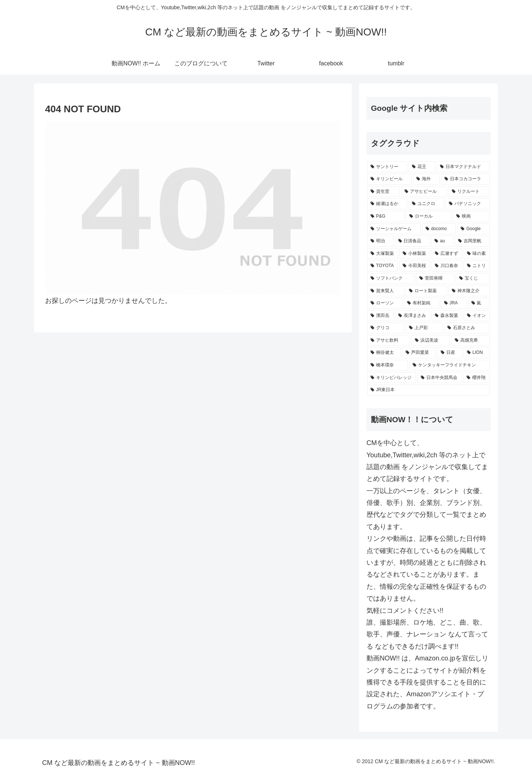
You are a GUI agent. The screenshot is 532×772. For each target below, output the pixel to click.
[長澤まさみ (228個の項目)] (412, 316)
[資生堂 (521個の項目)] (383, 192)
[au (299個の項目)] (442, 241)
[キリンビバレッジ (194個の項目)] (392, 378)
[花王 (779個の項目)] (422, 167)
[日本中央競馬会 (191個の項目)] (440, 378)
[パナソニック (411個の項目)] (468, 204)
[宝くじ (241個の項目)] (473, 279)
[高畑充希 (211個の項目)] (471, 341)
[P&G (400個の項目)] (386, 216)
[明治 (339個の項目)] (380, 241)
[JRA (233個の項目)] (454, 303)
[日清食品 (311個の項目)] (412, 241)
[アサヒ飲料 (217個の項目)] (389, 341)
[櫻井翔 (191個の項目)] (477, 378)
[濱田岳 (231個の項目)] (380, 316)
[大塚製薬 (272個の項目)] (383, 254)
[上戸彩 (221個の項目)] (424, 328)
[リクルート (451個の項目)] (469, 192)
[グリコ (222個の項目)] (386, 328)
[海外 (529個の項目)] (426, 179)
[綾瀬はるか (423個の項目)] (387, 204)
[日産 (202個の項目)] (450, 353)
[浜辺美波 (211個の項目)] (431, 341)
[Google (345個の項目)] (474, 229)
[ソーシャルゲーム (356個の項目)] (394, 229)
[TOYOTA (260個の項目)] (383, 266)
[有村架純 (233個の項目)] (421, 303)
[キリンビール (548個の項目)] (389, 179)
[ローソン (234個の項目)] (385, 303)
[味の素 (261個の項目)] (477, 254)
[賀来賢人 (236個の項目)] (386, 291)
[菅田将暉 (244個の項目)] (435, 279)
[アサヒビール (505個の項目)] (424, 192)
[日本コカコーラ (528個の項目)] (465, 179)
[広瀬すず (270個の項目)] (447, 254)
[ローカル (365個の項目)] (429, 216)
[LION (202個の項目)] (477, 353)
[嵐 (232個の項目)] (479, 303)
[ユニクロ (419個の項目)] (426, 204)
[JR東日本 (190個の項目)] (429, 390)
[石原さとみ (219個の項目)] (467, 328)
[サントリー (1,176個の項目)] (387, 167)
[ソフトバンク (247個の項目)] (391, 279)
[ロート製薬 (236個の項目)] (426, 291)
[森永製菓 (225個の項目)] (447, 316)
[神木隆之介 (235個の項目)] (469, 291)
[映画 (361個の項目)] (471, 216)
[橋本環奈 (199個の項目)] (388, 365)
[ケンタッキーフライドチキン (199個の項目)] (450, 365)
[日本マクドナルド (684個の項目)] (463, 167)
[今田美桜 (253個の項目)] (415, 266)
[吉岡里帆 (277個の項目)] (472, 241)
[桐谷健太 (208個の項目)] (384, 353)
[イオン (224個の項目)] (477, 316)
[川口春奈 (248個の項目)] (447, 266)
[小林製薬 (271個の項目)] (415, 254)
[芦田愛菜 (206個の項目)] (419, 353)
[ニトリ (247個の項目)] (477, 266)
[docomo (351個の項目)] (439, 229)
